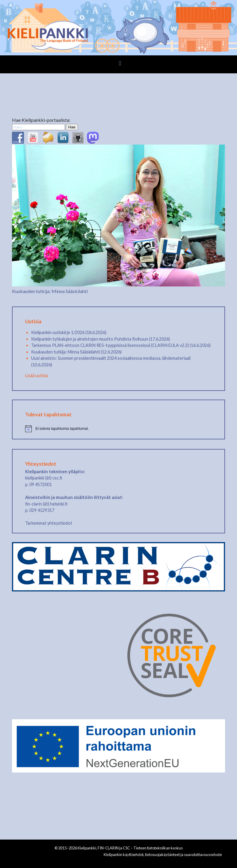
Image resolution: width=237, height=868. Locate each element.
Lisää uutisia (37, 375)
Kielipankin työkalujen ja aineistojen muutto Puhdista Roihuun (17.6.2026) (101, 339)
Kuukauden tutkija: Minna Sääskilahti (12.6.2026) (76, 352)
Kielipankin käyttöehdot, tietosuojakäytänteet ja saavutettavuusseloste (163, 855)
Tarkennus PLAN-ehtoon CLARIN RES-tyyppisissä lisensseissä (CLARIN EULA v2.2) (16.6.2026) (121, 345)
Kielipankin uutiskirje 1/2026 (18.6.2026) (69, 332)
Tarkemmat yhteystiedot (49, 523)
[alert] (118, 429)
